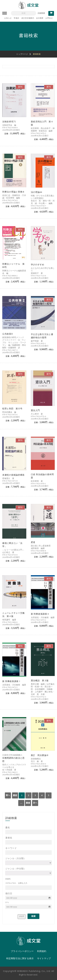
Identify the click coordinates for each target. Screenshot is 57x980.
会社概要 (40, 18)
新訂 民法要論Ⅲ (40, 755)
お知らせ (8, 18)
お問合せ (49, 18)
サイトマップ (44, 958)
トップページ (22, 54)
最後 (28, 803)
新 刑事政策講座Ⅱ (40, 614)
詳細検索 (41, 13)
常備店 (16, 18)
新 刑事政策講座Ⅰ (12, 681)
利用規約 (42, 951)
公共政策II (8, 334)
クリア (22, 916)
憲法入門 (35, 410)
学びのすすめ (38, 265)
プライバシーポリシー (22, 951)
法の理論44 (36, 192)
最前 (15, 795)
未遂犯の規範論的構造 (13, 475)
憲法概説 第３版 (40, 681)
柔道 (33, 542)
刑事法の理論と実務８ (13, 192)
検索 (33, 916)
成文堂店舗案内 (28, 18)
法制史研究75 (9, 122)
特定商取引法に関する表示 (20, 958)
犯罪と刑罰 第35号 (12, 409)
